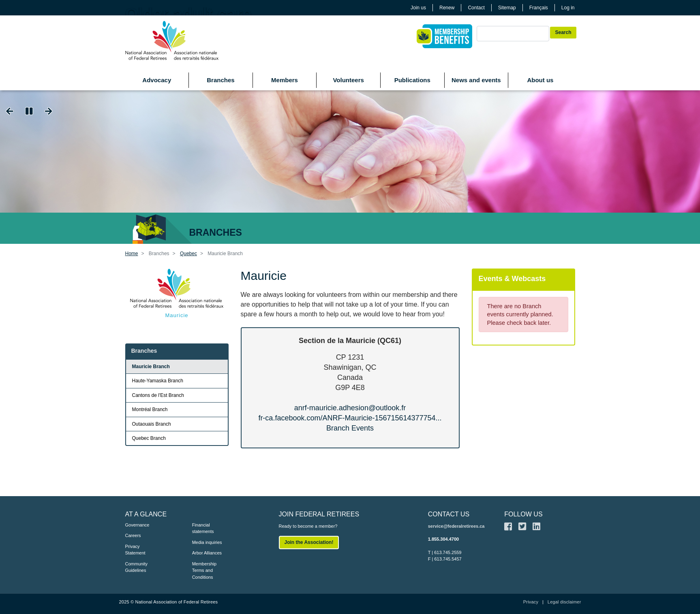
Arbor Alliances (207, 553)
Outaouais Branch (152, 424)
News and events (476, 80)
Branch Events (350, 428)
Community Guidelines (137, 567)
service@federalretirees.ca (456, 526)
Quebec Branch (149, 438)
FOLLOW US (523, 514)
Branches (220, 80)
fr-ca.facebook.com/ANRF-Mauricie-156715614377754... (350, 418)
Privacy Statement (135, 550)
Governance (137, 525)
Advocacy (157, 80)
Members (285, 80)
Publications (412, 80)
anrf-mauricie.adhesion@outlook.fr (350, 408)
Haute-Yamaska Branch (158, 381)
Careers (133, 535)
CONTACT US (449, 514)
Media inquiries (207, 542)
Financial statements (203, 528)
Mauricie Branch (151, 367)
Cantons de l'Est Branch (158, 395)
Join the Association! (309, 542)
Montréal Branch (150, 409)
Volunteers (348, 80)
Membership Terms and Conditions (204, 570)
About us (540, 80)
